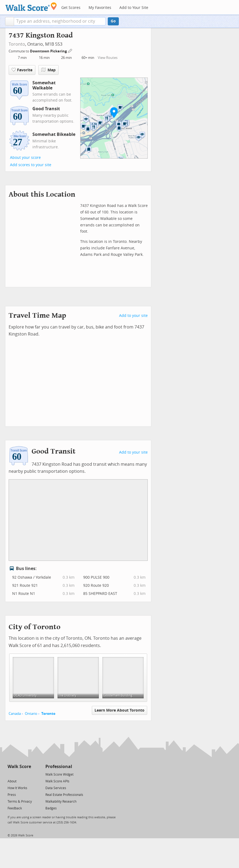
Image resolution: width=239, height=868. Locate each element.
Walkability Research (61, 802)
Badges (51, 808)
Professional (59, 767)
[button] (10, 21)
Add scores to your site (31, 165)
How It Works (17, 788)
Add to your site (133, 316)
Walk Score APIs (57, 781)
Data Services (56, 788)
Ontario (31, 714)
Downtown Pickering (49, 51)
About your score (25, 158)
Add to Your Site (134, 8)
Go (113, 21)
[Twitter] (11, 774)
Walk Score (19, 767)
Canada (15, 714)
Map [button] (48, 70)
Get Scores (71, 8)
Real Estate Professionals (64, 795)
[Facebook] (19, 774)
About (12, 781)
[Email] (27, 774)
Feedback (15, 808)
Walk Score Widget (59, 775)
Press (12, 795)
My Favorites (100, 8)
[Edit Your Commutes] (70, 50)
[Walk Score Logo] (31, 7)
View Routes (108, 58)
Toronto (17, 44)
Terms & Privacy (20, 802)
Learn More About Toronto (119, 710)
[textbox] (60, 21)
